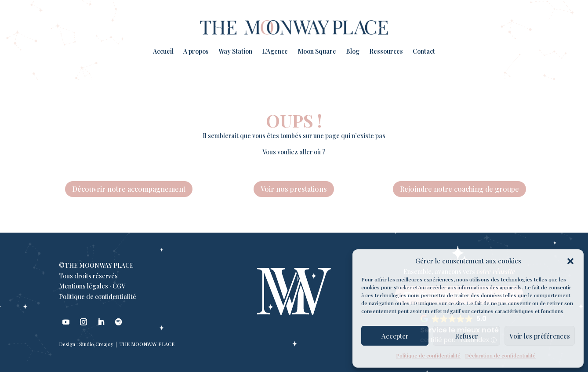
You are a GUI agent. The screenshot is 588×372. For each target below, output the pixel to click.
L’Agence (275, 51)
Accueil (163, 51)
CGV (119, 286)
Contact (424, 51)
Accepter (395, 336)
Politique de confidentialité (428, 355)
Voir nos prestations (294, 189)
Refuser (466, 336)
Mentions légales (83, 286)
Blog (353, 51)
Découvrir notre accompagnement (129, 189)
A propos (196, 51)
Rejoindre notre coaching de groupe (459, 189)
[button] (570, 261)
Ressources (386, 51)
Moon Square (317, 51)
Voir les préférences (540, 336)
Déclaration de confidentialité (500, 355)
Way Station (235, 51)
